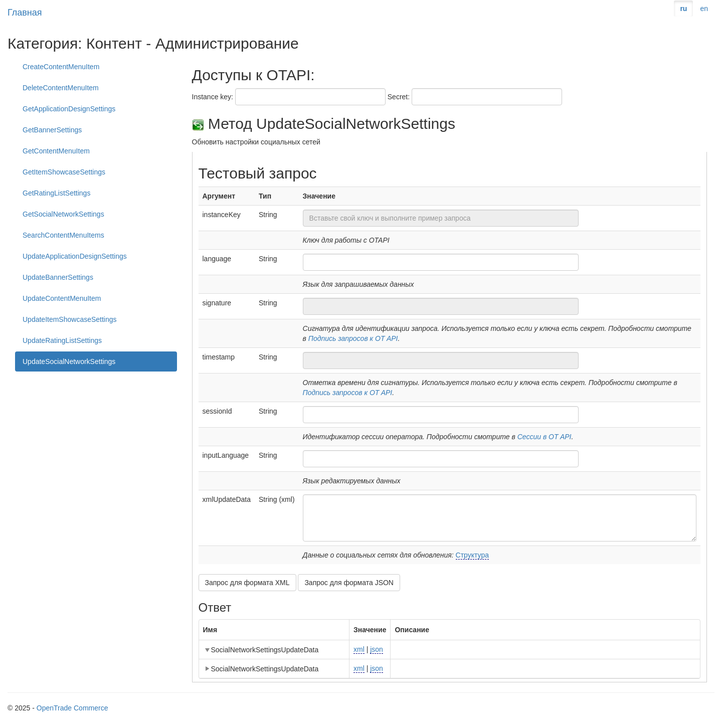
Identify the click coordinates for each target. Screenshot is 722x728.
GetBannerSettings (52, 130)
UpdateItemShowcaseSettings (70, 319)
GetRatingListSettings (56, 193)
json (377, 649)
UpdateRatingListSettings (62, 340)
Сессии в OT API (545, 437)
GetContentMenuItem (56, 151)
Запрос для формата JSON (349, 583)
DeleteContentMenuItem (61, 88)
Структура (472, 555)
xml (359, 649)
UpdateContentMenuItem (62, 298)
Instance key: (213, 97)
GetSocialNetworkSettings (63, 214)
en (704, 9)
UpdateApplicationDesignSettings (75, 256)
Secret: (399, 97)
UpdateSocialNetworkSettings (69, 361)
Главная (25, 13)
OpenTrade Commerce (72, 708)
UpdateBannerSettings (58, 277)
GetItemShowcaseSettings (64, 172)
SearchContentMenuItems (63, 235)
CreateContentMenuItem (61, 67)
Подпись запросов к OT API (353, 338)
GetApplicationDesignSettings (69, 109)
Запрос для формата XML (247, 583)
